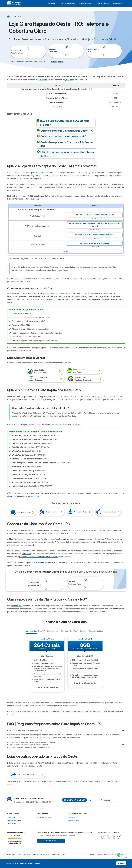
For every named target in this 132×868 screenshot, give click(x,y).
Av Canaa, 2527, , (95, 243)
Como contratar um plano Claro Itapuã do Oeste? (27, 745)
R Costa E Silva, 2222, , (95, 215)
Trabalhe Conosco (74, 820)
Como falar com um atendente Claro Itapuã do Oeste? (29, 747)
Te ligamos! (105, 800)
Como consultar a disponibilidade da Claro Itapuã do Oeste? (32, 742)
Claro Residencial (16, 539)
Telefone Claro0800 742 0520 (31, 584)
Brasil (121, 863)
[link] (15, 838)
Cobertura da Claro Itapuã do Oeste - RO (63, 136)
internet (43, 80)
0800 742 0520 (74, 800)
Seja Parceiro (72, 817)
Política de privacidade (41, 854)
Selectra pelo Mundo (14, 820)
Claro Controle (52, 631)
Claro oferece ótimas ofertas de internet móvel (38, 557)
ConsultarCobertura (51, 50)
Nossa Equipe (12, 817)
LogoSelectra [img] (9, 864)
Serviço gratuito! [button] (57, 62)
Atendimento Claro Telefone (13, 52)
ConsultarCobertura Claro (70, 583)
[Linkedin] (109, 837)
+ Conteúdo (64, 631)
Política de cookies (24, 854)
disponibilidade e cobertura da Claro (40, 562)
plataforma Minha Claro (17, 496)
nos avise (105, 267)
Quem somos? (12, 824)
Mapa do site (56, 854)
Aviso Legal (11, 854)
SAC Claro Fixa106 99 (89, 50)
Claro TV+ (42, 631)
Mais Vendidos (31, 631)
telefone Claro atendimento (57, 424)
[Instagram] (114, 837)
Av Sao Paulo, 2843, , (95, 235)
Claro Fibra (26, 554)
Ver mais (66, 251)
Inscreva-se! (51, 841)
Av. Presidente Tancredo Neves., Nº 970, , (95, 225)
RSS (65, 854)
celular (69, 80)
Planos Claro (16, 606)
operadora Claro (42, 173)
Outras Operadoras (96, 631)
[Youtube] (119, 837)
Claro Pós (73, 631)
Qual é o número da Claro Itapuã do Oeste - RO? (67, 131)
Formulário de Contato (45, 817)
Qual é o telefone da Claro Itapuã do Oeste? (25, 730)
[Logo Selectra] (15, 3)
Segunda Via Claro (54, 299)
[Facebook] (103, 837)
